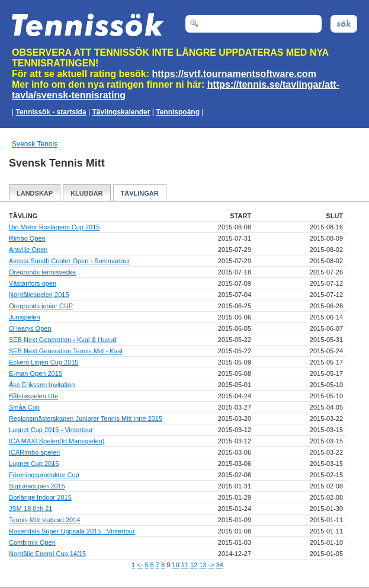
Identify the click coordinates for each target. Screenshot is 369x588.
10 (175, 565)
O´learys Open (30, 328)
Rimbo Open (27, 238)
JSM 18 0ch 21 (31, 509)
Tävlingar (140, 193)
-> (211, 565)
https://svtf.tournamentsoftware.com (234, 74)
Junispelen (25, 317)
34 (220, 565)
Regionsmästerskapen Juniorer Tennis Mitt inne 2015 (86, 418)
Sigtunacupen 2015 (37, 486)
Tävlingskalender (121, 112)
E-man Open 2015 (36, 373)
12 (194, 565)
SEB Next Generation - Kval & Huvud (63, 340)
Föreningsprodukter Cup (44, 475)
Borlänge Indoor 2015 (40, 497)
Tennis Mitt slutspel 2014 (44, 520)
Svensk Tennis (35, 144)
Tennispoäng (178, 112)
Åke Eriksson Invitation (42, 385)
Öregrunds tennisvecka (42, 272)
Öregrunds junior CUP (41, 306)
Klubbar (86, 193)
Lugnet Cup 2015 (34, 464)
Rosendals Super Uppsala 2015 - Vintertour (72, 531)
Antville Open (28, 250)
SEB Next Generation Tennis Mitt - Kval (66, 351)
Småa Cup (24, 407)
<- (140, 565)
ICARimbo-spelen (34, 452)
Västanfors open (33, 283)
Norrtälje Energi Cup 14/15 (47, 554)
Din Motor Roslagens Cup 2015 (54, 227)
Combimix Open (32, 542)
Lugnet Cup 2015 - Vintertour (51, 430)
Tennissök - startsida (51, 112)
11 (185, 565)
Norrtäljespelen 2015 (39, 295)
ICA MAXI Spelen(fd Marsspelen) (57, 441)
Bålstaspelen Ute (33, 396)
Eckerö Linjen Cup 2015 (44, 362)
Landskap (35, 193)
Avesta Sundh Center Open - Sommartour (70, 261)
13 (203, 565)
